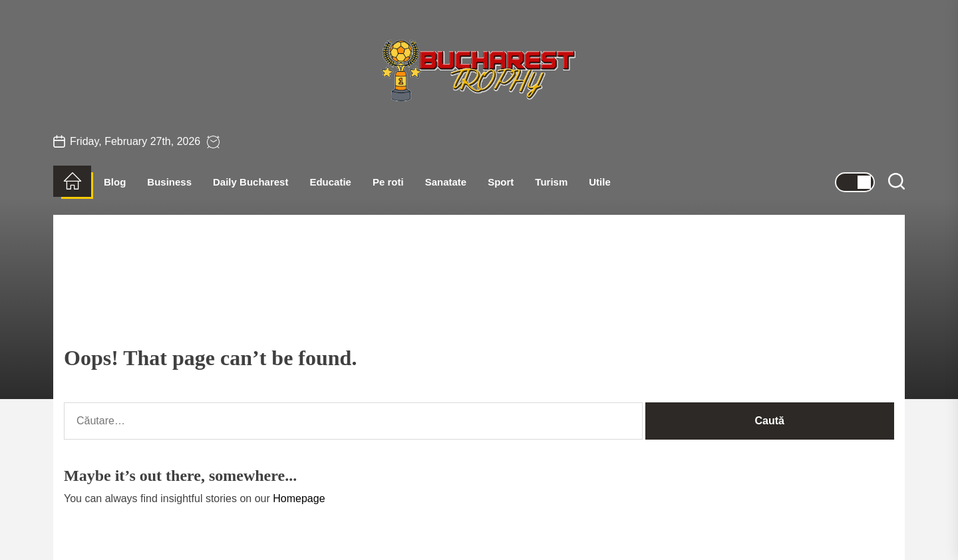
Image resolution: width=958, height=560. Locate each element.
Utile (600, 182)
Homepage (299, 498)
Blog (115, 182)
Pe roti (388, 182)
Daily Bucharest (250, 182)
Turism (551, 182)
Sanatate (446, 182)
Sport (501, 182)
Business (169, 182)
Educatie (330, 182)
